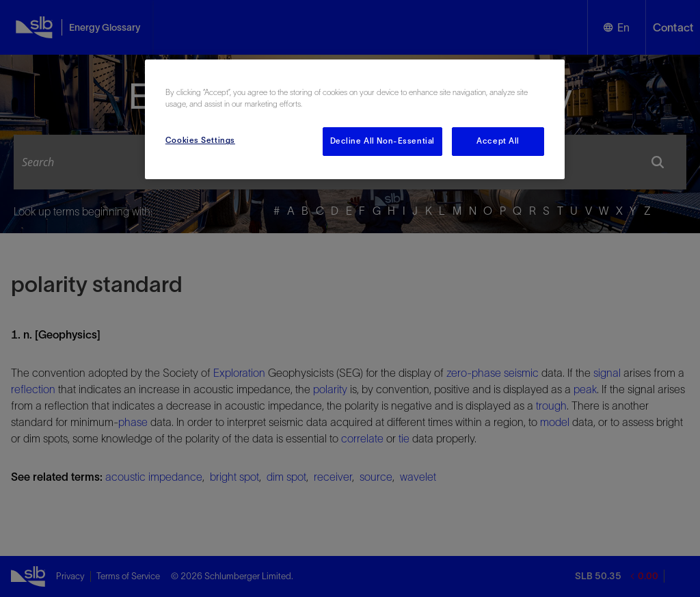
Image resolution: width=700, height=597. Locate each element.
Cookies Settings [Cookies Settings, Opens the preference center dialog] (200, 140)
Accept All (498, 141)
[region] (355, 119)
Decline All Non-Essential (382, 141)
